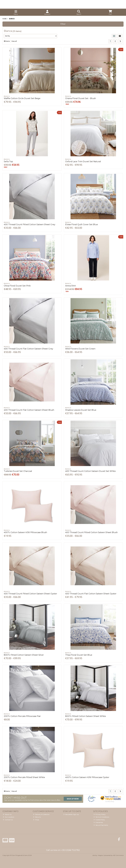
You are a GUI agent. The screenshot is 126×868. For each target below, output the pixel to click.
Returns (37, 817)
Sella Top (8, 162)
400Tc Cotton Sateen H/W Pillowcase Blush (25, 532)
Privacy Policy (100, 814)
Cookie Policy (99, 820)
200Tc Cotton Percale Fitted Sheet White (24, 777)
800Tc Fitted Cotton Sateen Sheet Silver (24, 655)
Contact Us (8, 820)
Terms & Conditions (101, 817)
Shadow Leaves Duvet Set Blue (81, 410)
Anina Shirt (71, 286)
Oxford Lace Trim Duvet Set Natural (83, 162)
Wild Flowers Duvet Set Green (80, 349)
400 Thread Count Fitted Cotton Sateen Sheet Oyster (30, 594)
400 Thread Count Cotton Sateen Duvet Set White (90, 471)
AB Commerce (118, 855)
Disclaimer (98, 822)
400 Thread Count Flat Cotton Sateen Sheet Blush (29, 410)
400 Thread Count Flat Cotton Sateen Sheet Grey (28, 349)
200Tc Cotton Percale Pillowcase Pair (22, 716)
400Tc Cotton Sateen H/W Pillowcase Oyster (87, 777)
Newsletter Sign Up (71, 814)
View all (14, 41)
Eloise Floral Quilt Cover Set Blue (82, 224)
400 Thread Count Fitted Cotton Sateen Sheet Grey (30, 224)
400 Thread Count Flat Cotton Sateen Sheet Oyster (91, 594)
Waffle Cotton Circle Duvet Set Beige (22, 98)
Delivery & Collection (41, 814)
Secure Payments (101, 825)
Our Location (9, 817)
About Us (7, 814)
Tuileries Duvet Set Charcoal (18, 471)
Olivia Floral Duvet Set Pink (17, 286)
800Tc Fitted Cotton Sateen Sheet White (86, 716)
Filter (63, 24)
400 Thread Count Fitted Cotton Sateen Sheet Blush (91, 532)
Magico (100, 855)
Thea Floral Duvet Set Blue (79, 655)
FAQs (36, 820)
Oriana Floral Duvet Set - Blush (81, 98)
